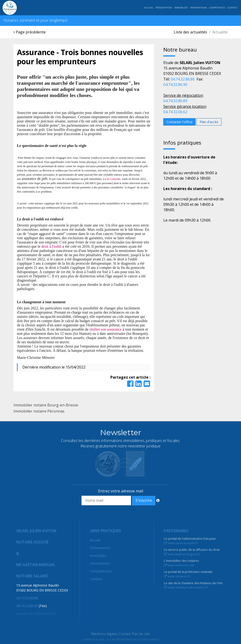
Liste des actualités (190, 32)
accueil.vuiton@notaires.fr (36, 614)
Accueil (149, 8)
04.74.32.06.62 (175, 112)
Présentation (164, 8)
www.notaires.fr (177, 576)
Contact (232, 8)
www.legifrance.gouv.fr (182, 554)
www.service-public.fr (181, 543)
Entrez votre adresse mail (121, 491)
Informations (198, 8)
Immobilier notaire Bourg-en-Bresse (46, 405)
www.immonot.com (179, 565)
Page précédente (30, 32)
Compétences (217, 8)
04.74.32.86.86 (183, 79)
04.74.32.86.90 (175, 85)
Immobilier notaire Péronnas (39, 411)
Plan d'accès (209, 122)
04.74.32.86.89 (175, 101)
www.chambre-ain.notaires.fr (186, 587)
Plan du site (141, 634)
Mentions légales (105, 634)
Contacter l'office (179, 122)
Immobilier (181, 8)
